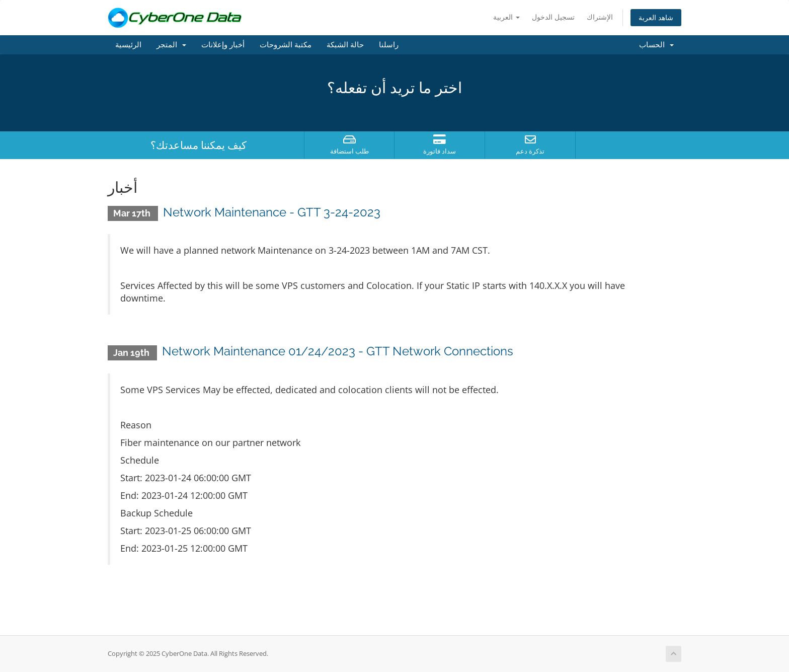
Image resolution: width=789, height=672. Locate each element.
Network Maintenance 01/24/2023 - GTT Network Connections (338, 351)
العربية (506, 17)
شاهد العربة (656, 17)
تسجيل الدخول (553, 17)
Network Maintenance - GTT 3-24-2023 (272, 212)
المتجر (171, 45)
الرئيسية (128, 45)
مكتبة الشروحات (286, 45)
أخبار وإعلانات (223, 45)
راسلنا (389, 45)
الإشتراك (600, 17)
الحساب (656, 45)
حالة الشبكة (345, 45)
